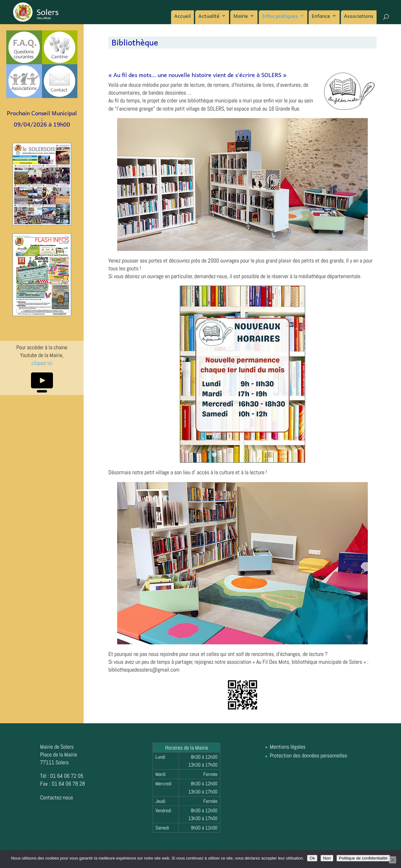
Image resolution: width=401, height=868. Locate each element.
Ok (312, 858)
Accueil (182, 17)
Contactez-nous (57, 797)
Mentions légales (288, 747)
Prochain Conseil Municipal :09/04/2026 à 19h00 (42, 119)
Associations (359, 17)
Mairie (241, 17)
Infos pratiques (280, 17)
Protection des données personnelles (308, 755)
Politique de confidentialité (363, 858)
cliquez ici (42, 363)
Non (327, 858)
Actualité (209, 17)
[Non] (393, 860)
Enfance (321, 17)
